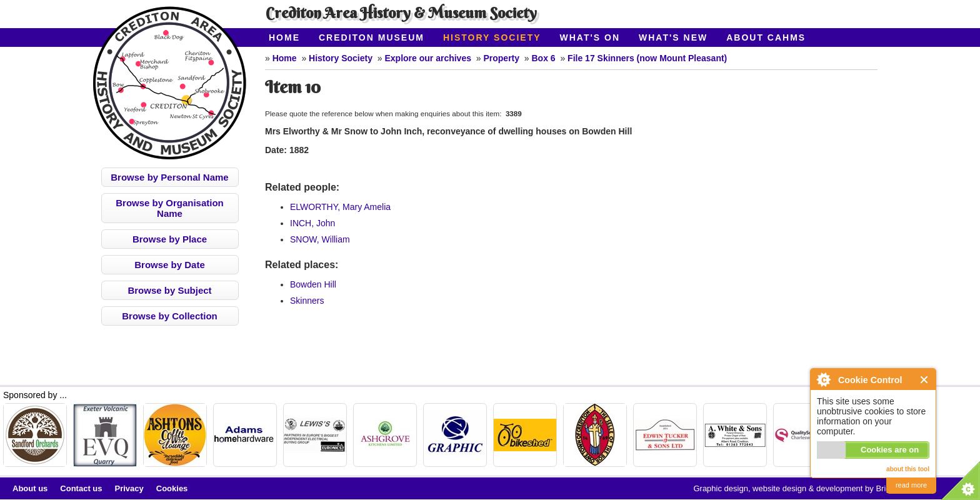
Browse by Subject (169, 290)
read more (911, 485)
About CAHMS (766, 37)
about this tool (908, 469)
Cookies (172, 488)
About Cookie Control (823, 379)
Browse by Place (170, 239)
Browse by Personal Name (169, 177)
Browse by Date (170, 265)
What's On (590, 37)
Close (925, 380)
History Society (492, 37)
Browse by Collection (170, 316)
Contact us (81, 488)
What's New (673, 37)
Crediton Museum (372, 37)
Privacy (129, 488)
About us (30, 488)
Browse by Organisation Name (170, 208)
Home (284, 37)
